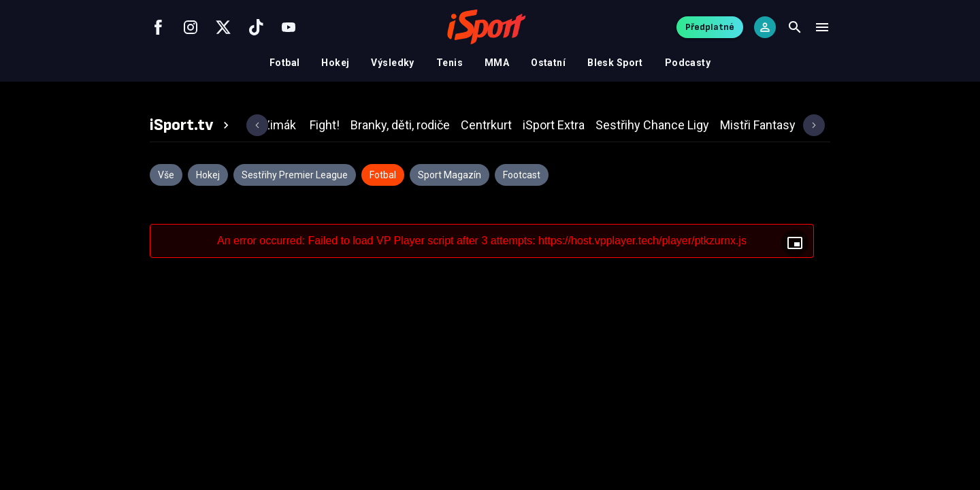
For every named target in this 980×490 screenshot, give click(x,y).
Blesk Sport (615, 63)
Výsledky (392, 63)
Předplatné (710, 27)
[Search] (795, 27)
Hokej (335, 63)
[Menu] (822, 27)
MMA (497, 63)
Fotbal (285, 63)
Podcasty (688, 63)
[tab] (191, 125)
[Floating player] (795, 243)
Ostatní (548, 63)
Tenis (450, 63)
